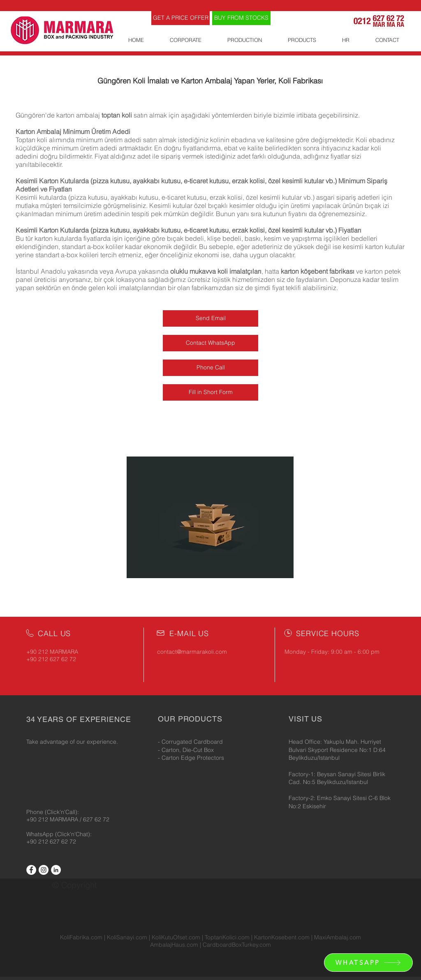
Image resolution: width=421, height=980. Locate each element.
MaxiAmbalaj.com (338, 937)
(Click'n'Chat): (73, 834)
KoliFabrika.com (81, 937)
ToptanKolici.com (227, 937)
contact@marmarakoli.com (192, 652)
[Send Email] (210, 318)
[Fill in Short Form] (210, 392)
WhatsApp (41, 834)
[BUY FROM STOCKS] (241, 18)
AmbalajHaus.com (175, 945)
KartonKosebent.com (282, 937)
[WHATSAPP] (368, 963)
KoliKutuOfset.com (176, 937)
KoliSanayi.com (127, 937)
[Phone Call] (210, 368)
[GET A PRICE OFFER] (180, 18)
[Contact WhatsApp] (210, 343)
